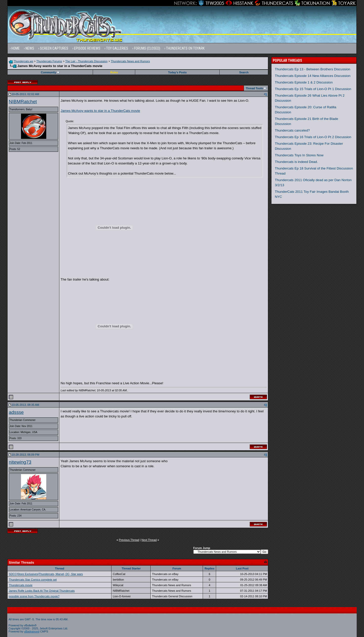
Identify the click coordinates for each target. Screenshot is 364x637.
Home (16, 48)
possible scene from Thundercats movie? (34, 596)
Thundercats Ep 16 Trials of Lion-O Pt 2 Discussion (313, 137)
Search (244, 72)
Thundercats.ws (24, 61)
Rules (114, 72)
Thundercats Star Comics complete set (33, 580)
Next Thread (149, 540)
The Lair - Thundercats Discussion (86, 61)
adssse (16, 412)
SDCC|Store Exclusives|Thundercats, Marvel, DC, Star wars (46, 574)
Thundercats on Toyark (185, 48)
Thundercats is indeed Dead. (296, 162)
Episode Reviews (87, 48)
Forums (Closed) (147, 48)
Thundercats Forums (49, 61)
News (30, 48)
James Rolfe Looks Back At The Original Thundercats (42, 591)
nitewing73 (20, 462)
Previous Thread (129, 540)
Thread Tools (254, 88)
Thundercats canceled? (292, 130)
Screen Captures (54, 48)
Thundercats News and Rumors (130, 61)
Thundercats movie (21, 585)
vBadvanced (32, 631)
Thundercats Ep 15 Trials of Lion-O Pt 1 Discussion (313, 89)
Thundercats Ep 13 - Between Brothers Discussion (313, 69)
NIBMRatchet (23, 102)
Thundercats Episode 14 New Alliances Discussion (313, 76)
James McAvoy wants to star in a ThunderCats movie (100, 111)
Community (50, 72)
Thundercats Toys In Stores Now (299, 155)
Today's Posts (177, 72)
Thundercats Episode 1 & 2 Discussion (304, 82)
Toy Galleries (117, 48)
